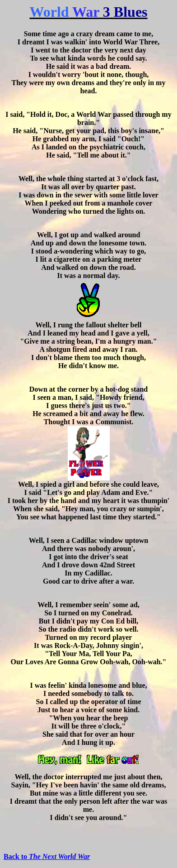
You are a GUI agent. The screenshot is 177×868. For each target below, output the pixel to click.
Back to (47, 856)
